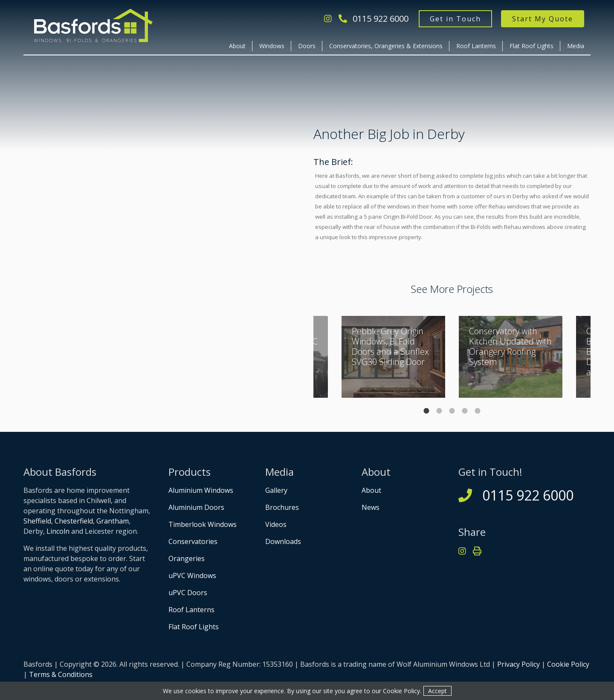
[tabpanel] (511, 357)
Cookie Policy (568, 664)
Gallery (276, 490)
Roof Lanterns (476, 46)
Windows (272, 46)
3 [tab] (452, 411)
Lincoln (58, 531)
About (237, 46)
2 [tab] (439, 411)
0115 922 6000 (374, 19)
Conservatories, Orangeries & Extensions (386, 46)
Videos (276, 524)
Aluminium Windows (201, 490)
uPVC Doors (188, 593)
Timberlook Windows (203, 524)
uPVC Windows (192, 576)
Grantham (113, 521)
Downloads (283, 541)
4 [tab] (465, 411)
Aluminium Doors (196, 507)
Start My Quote (543, 19)
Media (576, 46)
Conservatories (193, 541)
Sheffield (37, 521)
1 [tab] (426, 411)
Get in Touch (455, 19)
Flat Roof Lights (531, 46)
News (371, 507)
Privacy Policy (518, 664)
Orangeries (187, 558)
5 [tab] (478, 411)
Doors (307, 46)
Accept (437, 691)
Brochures (282, 507)
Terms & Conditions (61, 674)
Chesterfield (74, 521)
